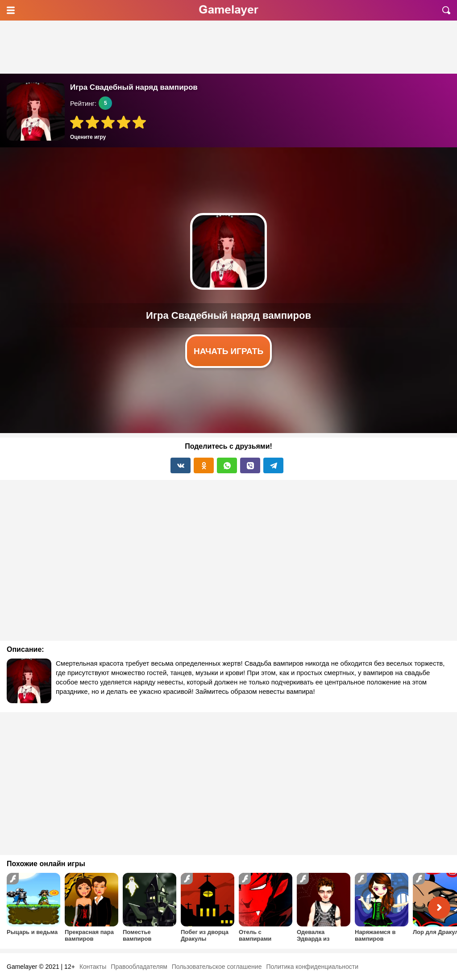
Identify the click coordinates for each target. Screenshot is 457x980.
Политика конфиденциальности (312, 967)
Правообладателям (139, 967)
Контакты (93, 967)
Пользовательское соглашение (217, 967)
